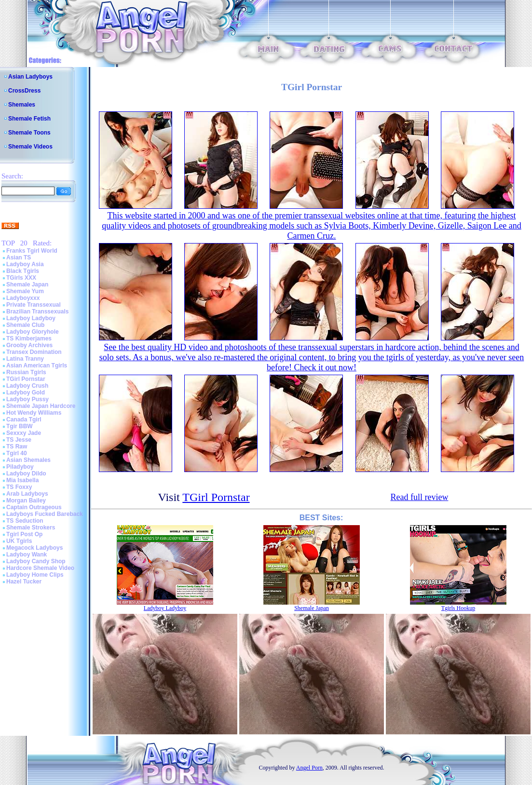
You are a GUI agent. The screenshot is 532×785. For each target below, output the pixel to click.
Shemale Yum (25, 291)
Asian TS (19, 257)
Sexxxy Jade (24, 433)
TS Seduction (25, 521)
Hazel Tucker (24, 582)
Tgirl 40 (17, 453)
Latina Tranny (25, 359)
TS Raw (17, 447)
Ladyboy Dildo (26, 474)
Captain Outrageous (34, 507)
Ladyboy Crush (27, 386)
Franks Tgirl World (32, 251)
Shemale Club (25, 325)
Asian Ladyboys (30, 77)
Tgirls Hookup (458, 608)
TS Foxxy (19, 487)
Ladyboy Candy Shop (36, 561)
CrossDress (24, 91)
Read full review (419, 497)
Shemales (22, 105)
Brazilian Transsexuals (37, 311)
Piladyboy (20, 467)
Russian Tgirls (26, 372)
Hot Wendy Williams (34, 413)
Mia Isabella (22, 480)
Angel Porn (309, 768)
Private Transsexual (34, 305)
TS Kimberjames (29, 338)
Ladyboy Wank (27, 555)
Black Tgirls (23, 271)
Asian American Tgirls (37, 365)
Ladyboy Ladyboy (31, 318)
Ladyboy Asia (25, 264)
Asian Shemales (28, 460)
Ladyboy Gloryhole (33, 332)
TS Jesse (19, 440)
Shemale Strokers (31, 528)
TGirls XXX (21, 278)
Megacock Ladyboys (34, 548)
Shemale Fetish (29, 119)
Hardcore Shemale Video (40, 568)
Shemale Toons (29, 133)
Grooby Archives (29, 345)
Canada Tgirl (24, 420)
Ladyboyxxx (23, 298)
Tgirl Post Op (24, 534)
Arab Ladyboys (27, 494)
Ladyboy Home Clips (35, 575)
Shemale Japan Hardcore (41, 406)
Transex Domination (34, 352)
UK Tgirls (19, 541)
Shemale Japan (27, 284)
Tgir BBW (20, 426)
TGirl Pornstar (26, 379)
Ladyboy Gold (26, 392)
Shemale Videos (30, 147)
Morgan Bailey (26, 501)
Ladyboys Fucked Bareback (45, 514)
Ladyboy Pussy (27, 399)
